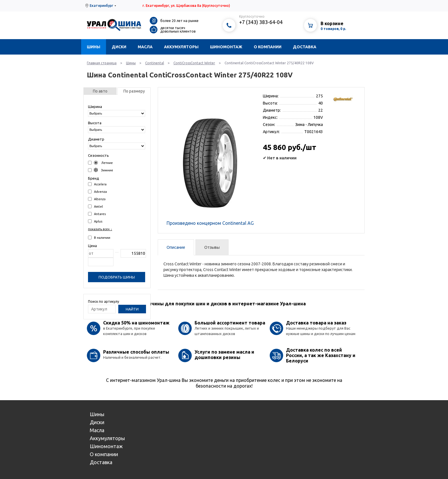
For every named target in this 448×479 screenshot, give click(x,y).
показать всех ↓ (100, 229)
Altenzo (97, 199)
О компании (268, 47)
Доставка (305, 47)
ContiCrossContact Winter (194, 63)
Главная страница (102, 63)
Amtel (95, 206)
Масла (145, 47)
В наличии (99, 238)
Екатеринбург (101, 6)
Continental (155, 63)
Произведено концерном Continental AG (210, 223)
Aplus (95, 221)
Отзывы (212, 247)
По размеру (134, 91)
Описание (176, 247)
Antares (97, 214)
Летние (100, 163)
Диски (119, 47)
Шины (94, 47)
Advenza (97, 192)
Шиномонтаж (226, 47)
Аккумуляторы (181, 47)
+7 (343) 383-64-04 (261, 22)
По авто (100, 91)
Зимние (101, 170)
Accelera (97, 184)
